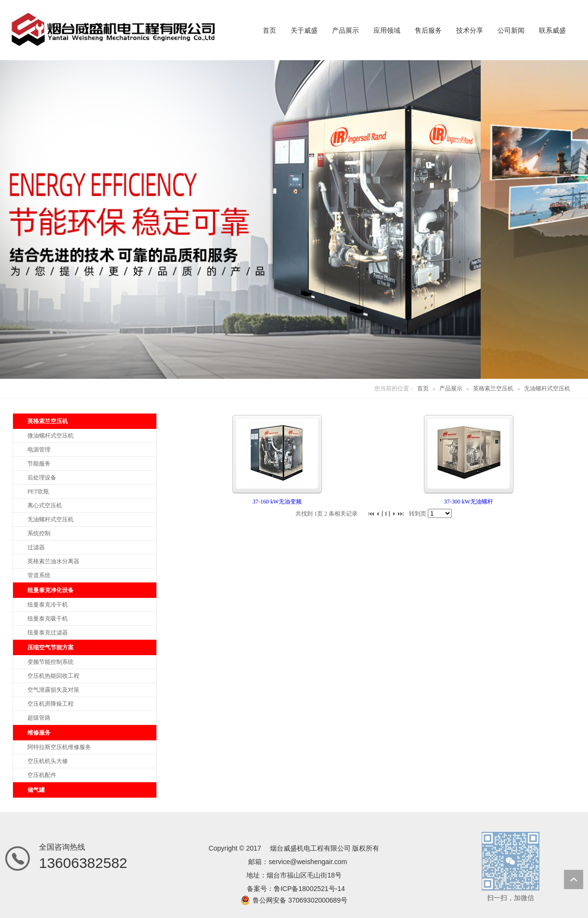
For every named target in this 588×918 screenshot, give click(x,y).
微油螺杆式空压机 (51, 436)
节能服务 (39, 464)
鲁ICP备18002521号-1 (307, 889)
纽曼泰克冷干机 (48, 605)
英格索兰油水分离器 (53, 561)
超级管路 (39, 718)
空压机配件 (42, 775)
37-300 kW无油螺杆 (469, 502)
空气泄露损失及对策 (53, 690)
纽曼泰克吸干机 (48, 619)
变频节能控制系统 (51, 662)
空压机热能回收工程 (53, 676)
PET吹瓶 (38, 491)
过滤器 (36, 547)
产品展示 (451, 388)
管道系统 (39, 575)
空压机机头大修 (48, 761)
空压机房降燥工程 (51, 704)
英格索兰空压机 (493, 388)
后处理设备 (42, 478)
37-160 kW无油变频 (277, 502)
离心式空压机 (45, 505)
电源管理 (39, 450)
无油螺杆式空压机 (547, 388)
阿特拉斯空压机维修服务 (59, 747)
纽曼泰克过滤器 (48, 633)
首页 (423, 388)
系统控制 (39, 533)
